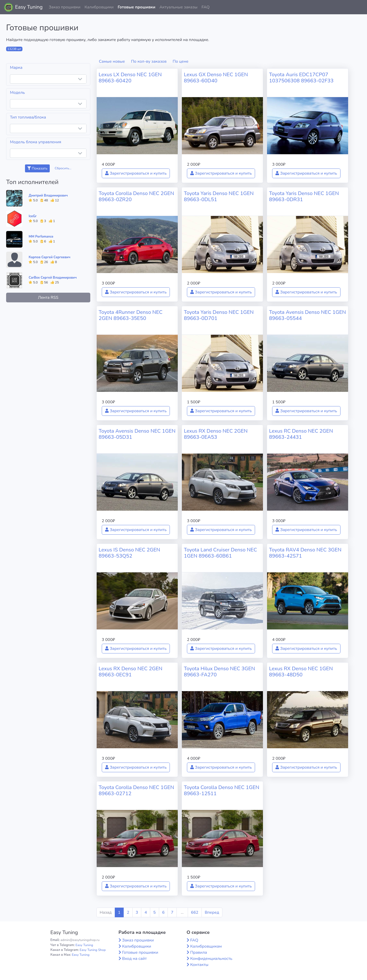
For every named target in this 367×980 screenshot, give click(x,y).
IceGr (33, 216)
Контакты (199, 965)
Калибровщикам (206, 946)
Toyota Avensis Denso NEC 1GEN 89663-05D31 (137, 434)
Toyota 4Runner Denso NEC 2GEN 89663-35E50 (131, 315)
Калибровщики (99, 7)
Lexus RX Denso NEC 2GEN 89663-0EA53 (216, 434)
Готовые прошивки (136, 7)
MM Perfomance (41, 237)
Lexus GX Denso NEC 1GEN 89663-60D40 (216, 78)
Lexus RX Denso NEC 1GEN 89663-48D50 (301, 672)
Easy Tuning (29, 7)
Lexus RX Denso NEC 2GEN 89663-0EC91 (131, 672)
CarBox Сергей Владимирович (53, 278)
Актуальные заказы (178, 7)
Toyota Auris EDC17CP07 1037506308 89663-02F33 (301, 78)
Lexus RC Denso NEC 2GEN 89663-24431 (301, 434)
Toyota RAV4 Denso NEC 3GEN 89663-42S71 (305, 553)
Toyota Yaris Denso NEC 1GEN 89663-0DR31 (304, 196)
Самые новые (112, 61)
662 (195, 912)
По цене (181, 61)
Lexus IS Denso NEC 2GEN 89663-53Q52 (129, 553)
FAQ (206, 7)
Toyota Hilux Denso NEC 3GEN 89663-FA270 (219, 672)
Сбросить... (63, 168)
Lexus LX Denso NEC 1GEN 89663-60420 (130, 78)
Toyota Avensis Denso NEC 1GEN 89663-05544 (307, 315)
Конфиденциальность (211, 959)
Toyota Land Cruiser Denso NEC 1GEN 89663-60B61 (220, 553)
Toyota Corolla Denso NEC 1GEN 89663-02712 (136, 790)
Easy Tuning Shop (93, 950)
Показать (37, 168)
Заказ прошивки (65, 7)
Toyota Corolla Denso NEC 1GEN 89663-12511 (222, 790)
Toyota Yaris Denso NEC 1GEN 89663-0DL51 (219, 196)
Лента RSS (48, 298)
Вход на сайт (135, 959)
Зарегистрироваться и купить (136, 173)
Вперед (212, 912)
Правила (199, 952)
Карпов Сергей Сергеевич (49, 257)
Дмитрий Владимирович (48, 196)
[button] (359, 7)
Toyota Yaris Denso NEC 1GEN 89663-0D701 (219, 315)
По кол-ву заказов (149, 61)
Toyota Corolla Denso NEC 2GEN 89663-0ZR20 (136, 196)
